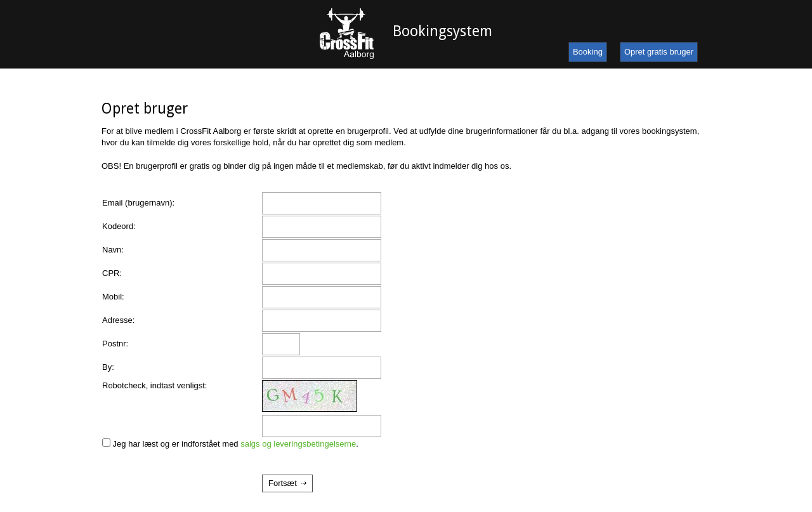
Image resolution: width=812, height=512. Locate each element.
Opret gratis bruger (659, 52)
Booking (588, 52)
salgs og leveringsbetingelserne (298, 444)
